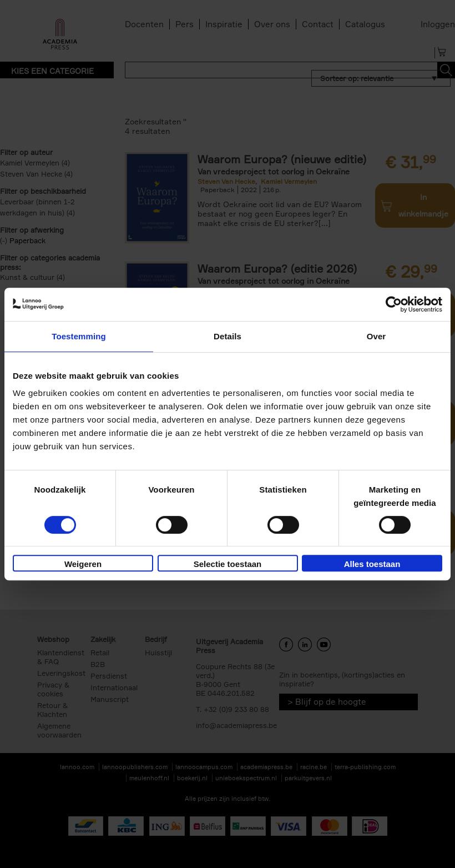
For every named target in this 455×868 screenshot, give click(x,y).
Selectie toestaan (228, 564)
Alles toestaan (372, 564)
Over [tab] (376, 336)
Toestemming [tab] (79, 336)
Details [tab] (228, 336)
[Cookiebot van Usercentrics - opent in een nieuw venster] (394, 304)
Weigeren (83, 564)
